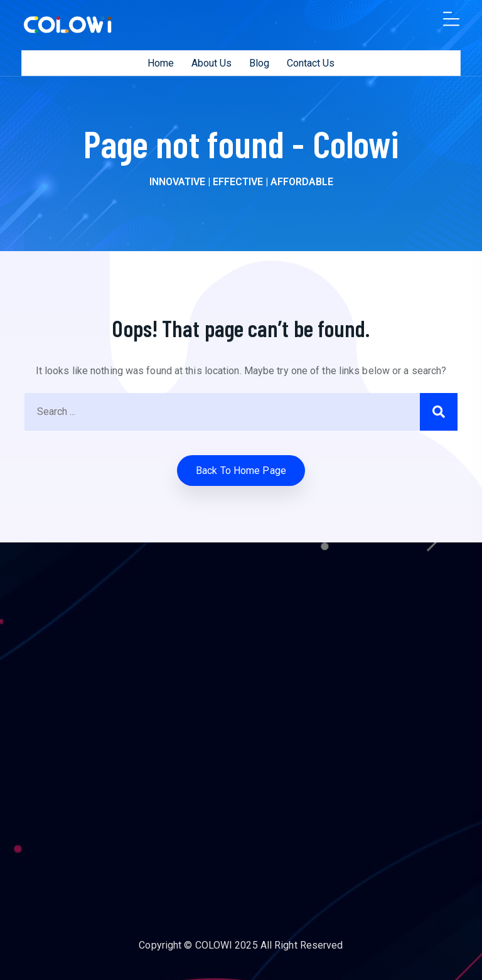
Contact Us (311, 63)
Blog (259, 63)
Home (161, 63)
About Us (212, 63)
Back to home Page (241, 471)
